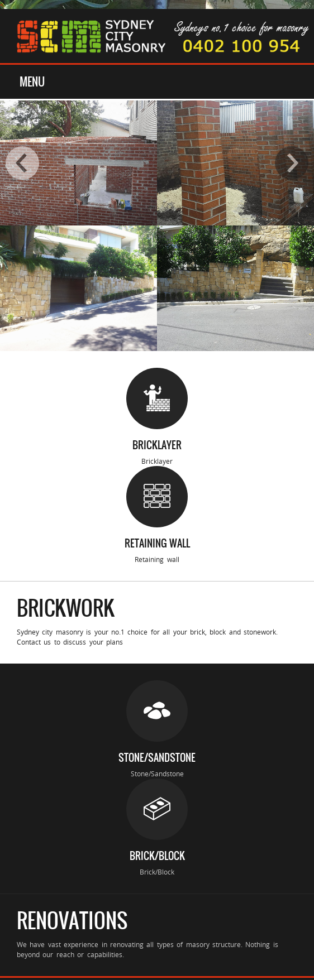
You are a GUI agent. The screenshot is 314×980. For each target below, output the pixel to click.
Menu (32, 82)
